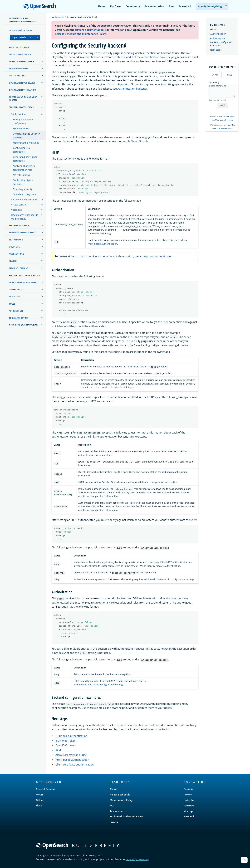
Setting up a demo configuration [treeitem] (23, 121)
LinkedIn (189, 800)
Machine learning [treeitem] (19, 268)
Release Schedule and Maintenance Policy (80, 34)
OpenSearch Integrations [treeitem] (23, 90)
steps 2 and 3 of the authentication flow (141, 57)
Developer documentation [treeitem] (23, 325)
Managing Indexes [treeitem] (19, 69)
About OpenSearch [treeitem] (19, 47)
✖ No (230, 75)
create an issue (226, 128)
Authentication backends (132, 89)
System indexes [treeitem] (21, 129)
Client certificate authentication (75, 765)
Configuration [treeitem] (18, 114)
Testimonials (117, 811)
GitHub (40, 800)
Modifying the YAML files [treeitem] (26, 143)
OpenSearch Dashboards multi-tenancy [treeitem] (25, 217)
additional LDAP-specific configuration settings (169, 579)
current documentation (89, 30)
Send (222, 105)
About (101, 6)
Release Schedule (120, 795)
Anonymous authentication (156, 256)
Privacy (114, 822)
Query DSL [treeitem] (14, 247)
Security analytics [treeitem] (19, 226)
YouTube (189, 805)
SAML (59, 750)
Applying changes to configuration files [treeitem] (24, 168)
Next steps (140, 437)
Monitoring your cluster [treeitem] (23, 282)
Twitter (188, 795)
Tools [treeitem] (12, 304)
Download (185, 6)
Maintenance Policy (121, 800)
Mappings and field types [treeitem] (22, 233)
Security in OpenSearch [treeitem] (22, 107)
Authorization (218, 38)
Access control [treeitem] (19, 205)
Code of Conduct (46, 789)
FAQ (112, 805)
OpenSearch (41, 7)
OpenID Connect (65, 745)
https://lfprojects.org (137, 859)
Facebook (189, 816)
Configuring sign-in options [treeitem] (23, 182)
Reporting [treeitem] (15, 297)
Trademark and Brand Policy (126, 816)
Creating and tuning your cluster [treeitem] (23, 99)
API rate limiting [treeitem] (22, 175)
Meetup (188, 811)
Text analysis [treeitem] (16, 240)
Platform (115, 6)
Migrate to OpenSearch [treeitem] (22, 61)
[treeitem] (42, 47)
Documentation (154, 6)
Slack (39, 805)
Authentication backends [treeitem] (24, 199)
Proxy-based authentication (102, 244)
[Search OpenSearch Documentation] (212, 6)
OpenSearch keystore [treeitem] (24, 194)
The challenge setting (99, 233)
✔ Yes (215, 75)
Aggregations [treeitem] (17, 254)
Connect (188, 789)
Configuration (58, 17)
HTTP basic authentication (71, 736)
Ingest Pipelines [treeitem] (17, 76)
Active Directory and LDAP (71, 755)
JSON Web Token (66, 741)
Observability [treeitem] (16, 290)
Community (133, 6)
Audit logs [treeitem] (16, 210)
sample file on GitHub (135, 141)
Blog (172, 6)
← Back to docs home (21, 30)
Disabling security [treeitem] (23, 189)
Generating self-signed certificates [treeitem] (25, 159)
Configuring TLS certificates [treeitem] (21, 150)
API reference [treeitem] (16, 311)
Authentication (218, 34)
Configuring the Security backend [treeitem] (26, 136)
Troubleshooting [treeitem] (19, 318)
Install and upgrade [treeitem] (20, 54)
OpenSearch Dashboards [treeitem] (22, 83)
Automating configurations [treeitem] (24, 275)
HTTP (213, 29)
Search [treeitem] (13, 261)
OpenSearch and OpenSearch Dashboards (23, 20)
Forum (40, 795)
